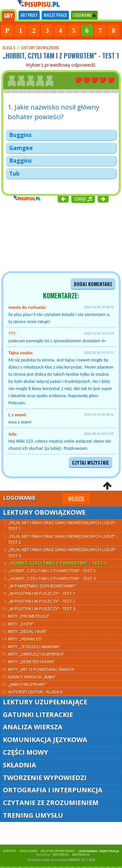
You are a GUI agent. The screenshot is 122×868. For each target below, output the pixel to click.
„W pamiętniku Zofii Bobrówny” (42, 586)
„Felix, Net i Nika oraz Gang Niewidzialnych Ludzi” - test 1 (63, 525)
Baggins (20, 160)
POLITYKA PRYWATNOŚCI (58, 851)
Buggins (20, 135)
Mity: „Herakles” (25, 639)
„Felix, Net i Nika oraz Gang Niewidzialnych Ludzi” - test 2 (63, 539)
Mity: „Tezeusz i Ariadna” (34, 647)
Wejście (76, 499)
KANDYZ (74, 860)
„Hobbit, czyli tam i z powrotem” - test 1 (57, 563)
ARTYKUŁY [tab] (29, 15)
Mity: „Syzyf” (21, 624)
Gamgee (21, 148)
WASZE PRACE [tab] (55, 15)
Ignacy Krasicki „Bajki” (32, 677)
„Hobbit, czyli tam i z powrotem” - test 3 (52, 578)
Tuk (14, 173)
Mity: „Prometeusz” (29, 616)
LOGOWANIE (84, 15)
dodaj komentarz (93, 284)
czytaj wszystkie (90, 463)
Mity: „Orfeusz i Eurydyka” (36, 654)
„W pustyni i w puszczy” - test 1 (42, 593)
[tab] (8, 15)
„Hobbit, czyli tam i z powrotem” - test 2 (52, 571)
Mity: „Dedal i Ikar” (28, 631)
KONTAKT (10, 851)
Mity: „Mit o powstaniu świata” (41, 669)
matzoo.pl (61, 855)
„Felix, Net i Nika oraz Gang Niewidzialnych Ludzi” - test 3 (63, 552)
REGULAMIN (28, 851)
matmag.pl (81, 855)
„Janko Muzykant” (27, 684)
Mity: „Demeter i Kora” (32, 661)
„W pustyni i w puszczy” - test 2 (42, 601)
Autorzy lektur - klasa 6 (35, 692)
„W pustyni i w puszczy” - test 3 (42, 609)
